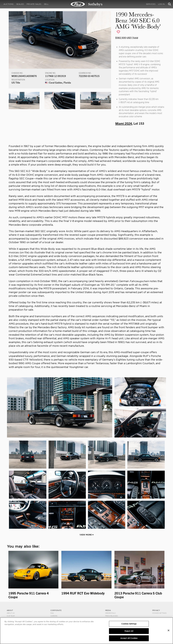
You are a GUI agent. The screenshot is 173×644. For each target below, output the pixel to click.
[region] (86, 631)
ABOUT (10, 610)
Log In (161, 4)
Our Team (11, 616)
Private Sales (34, 4)
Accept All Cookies (129, 638)
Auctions (8, 4)
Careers (54, 616)
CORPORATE (56, 610)
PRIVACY (156, 610)
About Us (11, 613)
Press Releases (112, 616)
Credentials (110, 613)
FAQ (52, 613)
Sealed (20, 4)
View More (87, 535)
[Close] (169, 630)
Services (151, 4)
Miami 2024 (124, 123)
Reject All (129, 631)
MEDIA (108, 610)
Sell (46, 4)
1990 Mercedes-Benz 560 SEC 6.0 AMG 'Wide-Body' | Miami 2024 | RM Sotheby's (87, 4)
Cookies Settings (159, 613)
